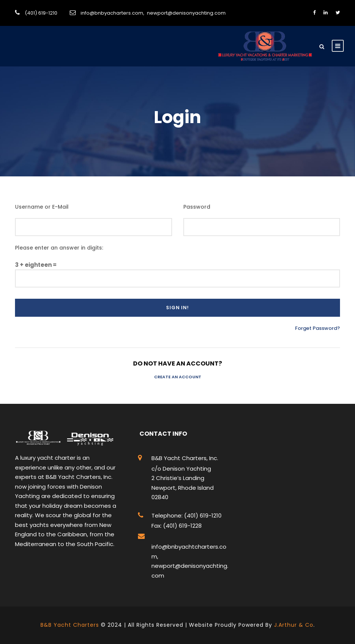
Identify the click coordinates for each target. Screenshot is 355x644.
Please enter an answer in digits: (59, 248)
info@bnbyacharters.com (112, 13)
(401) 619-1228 (182, 526)
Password (197, 207)
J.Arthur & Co (294, 625)
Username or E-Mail (42, 207)
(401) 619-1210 (41, 13)
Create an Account (178, 377)
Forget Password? (318, 328)
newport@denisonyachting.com (186, 13)
